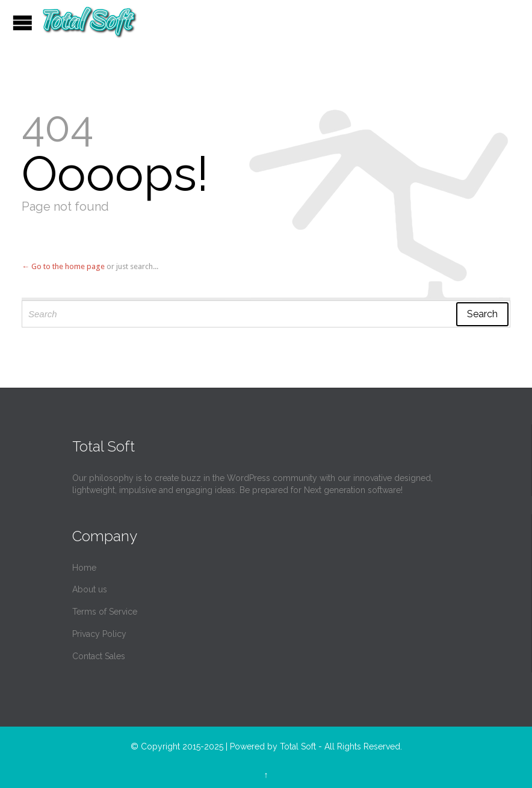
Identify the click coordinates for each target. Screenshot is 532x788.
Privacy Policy (99, 634)
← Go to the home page (63, 266)
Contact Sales (99, 656)
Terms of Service (105, 612)
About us (90, 589)
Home (84, 568)
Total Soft (298, 746)
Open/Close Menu (23, 23)
